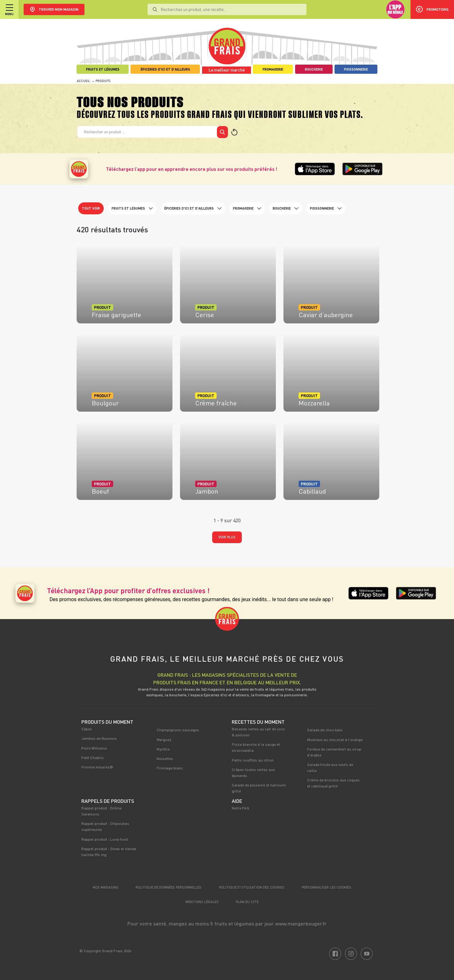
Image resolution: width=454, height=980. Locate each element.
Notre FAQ (240, 808)
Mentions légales (202, 902)
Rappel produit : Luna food (105, 839)
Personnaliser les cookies (326, 887)
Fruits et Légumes (132, 209)
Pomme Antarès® (97, 767)
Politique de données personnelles (169, 887)
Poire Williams (94, 748)
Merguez (164, 739)
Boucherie (286, 209)
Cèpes (87, 729)
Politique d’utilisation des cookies (252, 887)
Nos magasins (106, 887)
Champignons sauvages (178, 730)
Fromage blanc (170, 768)
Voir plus (227, 537)
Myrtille (163, 749)
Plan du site (247, 902)
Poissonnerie (326, 209)
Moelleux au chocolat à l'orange (335, 739)
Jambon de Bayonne (99, 738)
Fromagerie (247, 209)
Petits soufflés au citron (253, 760)
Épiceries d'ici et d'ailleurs (193, 209)
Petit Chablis (93, 757)
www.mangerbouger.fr (301, 923)
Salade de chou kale (325, 730)
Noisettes (165, 758)
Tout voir (91, 208)
